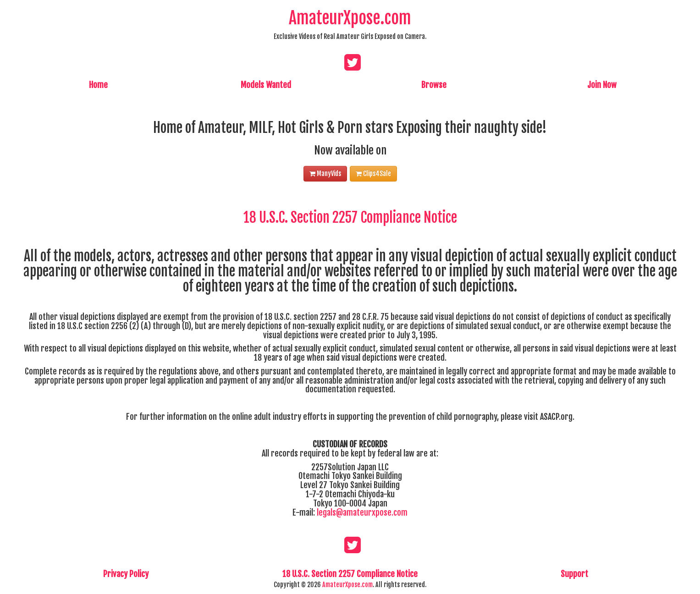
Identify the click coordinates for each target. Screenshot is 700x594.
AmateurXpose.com (350, 18)
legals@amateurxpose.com (362, 512)
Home (98, 85)
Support (574, 574)
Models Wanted (266, 85)
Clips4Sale (373, 173)
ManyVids (325, 173)
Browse (434, 85)
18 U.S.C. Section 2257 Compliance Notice (350, 217)
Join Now (602, 85)
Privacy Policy (126, 574)
